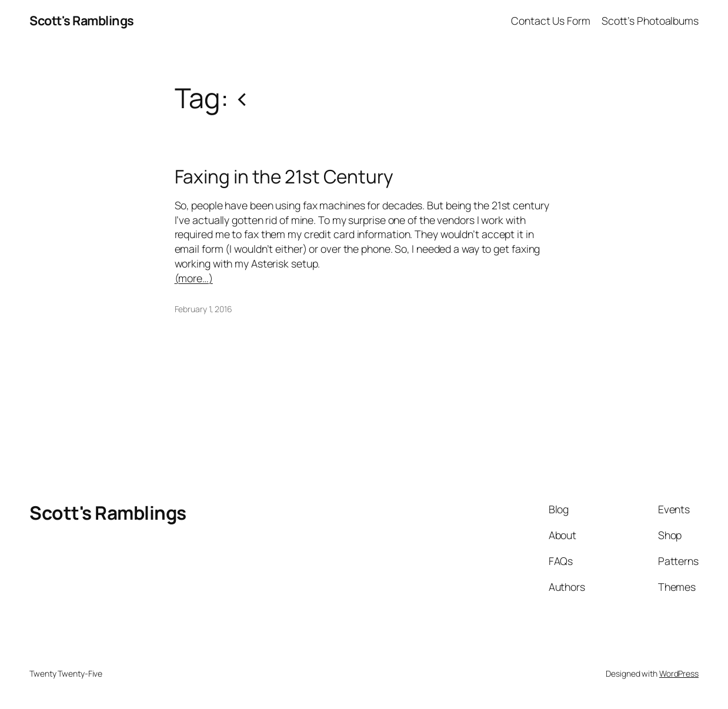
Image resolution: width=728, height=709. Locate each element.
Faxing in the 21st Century (284, 176)
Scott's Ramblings (82, 20)
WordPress (679, 673)
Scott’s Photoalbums (650, 21)
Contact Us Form (551, 21)
